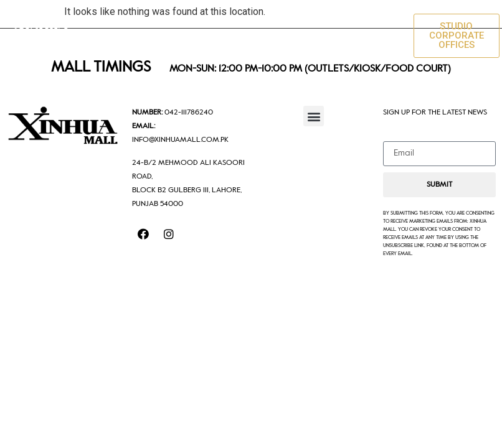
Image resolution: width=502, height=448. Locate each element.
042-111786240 (189, 113)
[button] (391, 36)
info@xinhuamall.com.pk (180, 140)
